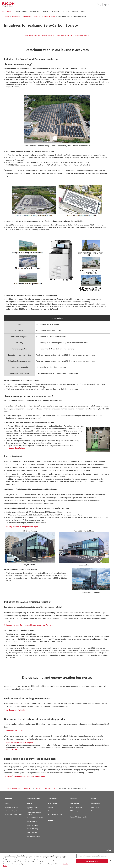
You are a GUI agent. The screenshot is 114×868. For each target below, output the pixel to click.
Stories (94, 811)
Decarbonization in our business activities (38, 35)
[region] (57, 861)
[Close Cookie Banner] (111, 860)
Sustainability (16, 17)
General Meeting (32, 829)
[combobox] (84, 5)
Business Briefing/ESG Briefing (34, 813)
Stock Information (33, 832)
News (93, 798)
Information (95, 807)
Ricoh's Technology (76, 807)
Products (52, 821)
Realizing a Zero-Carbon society (45, 17)
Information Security (55, 815)
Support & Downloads (78, 817)
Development (74, 804)
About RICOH (10, 798)
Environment (27, 17)
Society (51, 807)
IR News (29, 804)
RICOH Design (74, 811)
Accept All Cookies (92, 861)
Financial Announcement (35, 818)
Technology (74, 798)
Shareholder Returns (33, 836)
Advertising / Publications (13, 815)
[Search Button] (96, 5)
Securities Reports (32, 825)
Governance (52, 811)
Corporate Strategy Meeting (33, 808)
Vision (7, 804)
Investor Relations (33, 798)
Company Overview (12, 807)
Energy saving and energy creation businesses (72, 35)
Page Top (106, 850)
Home (7, 17)
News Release (96, 804)
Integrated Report (11, 811)
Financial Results (32, 821)
